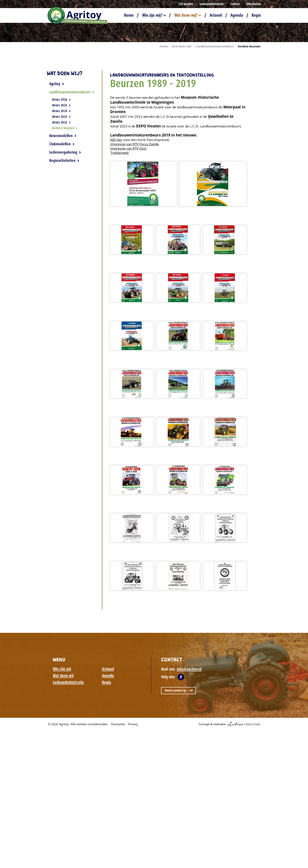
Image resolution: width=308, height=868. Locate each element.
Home (129, 15)
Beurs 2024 (61, 111)
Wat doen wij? (188, 15)
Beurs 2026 (61, 100)
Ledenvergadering (65, 152)
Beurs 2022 (61, 122)
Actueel (216, 15)
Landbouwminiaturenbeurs (215, 46)
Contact (235, 4)
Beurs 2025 (61, 105)
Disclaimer (118, 724)
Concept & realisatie (229, 724)
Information (254, 4)
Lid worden (186, 4)
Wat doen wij (63, 676)
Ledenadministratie (212, 4)
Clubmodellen (62, 144)
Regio (256, 15)
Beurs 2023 (61, 117)
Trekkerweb (119, 153)
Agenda (237, 15)
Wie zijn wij (62, 669)
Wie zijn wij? (154, 15)
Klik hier (116, 140)
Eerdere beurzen (249, 46)
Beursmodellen (63, 136)
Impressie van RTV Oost (128, 148)
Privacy (133, 724)
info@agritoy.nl (189, 669)
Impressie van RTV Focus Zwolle (135, 144)
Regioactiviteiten (64, 160)
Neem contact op (175, 690)
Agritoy (57, 84)
